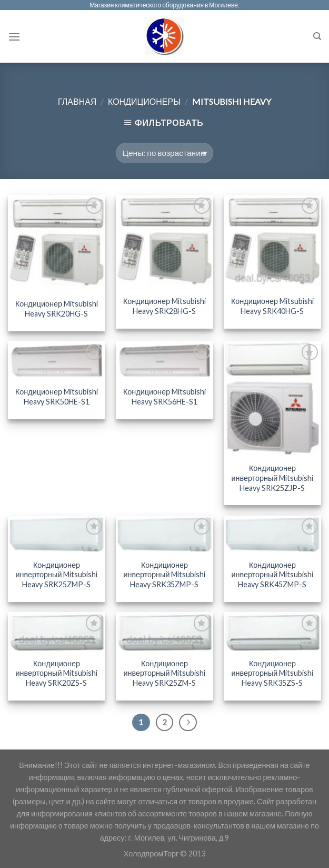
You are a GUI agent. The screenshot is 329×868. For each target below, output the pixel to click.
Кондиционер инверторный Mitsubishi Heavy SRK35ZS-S (272, 673)
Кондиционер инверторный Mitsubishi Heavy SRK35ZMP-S (165, 575)
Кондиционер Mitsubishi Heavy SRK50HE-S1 (57, 397)
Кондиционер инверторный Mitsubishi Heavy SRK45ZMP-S (272, 575)
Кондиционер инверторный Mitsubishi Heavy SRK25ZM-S (165, 673)
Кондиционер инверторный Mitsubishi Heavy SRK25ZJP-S (272, 478)
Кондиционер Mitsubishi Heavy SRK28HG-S (164, 306)
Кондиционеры (144, 101)
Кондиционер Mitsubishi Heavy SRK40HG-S (272, 306)
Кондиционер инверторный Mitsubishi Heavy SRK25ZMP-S (57, 575)
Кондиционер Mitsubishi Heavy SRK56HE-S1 (164, 397)
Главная (77, 101)
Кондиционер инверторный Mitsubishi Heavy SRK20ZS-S (57, 673)
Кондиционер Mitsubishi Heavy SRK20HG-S (57, 309)
